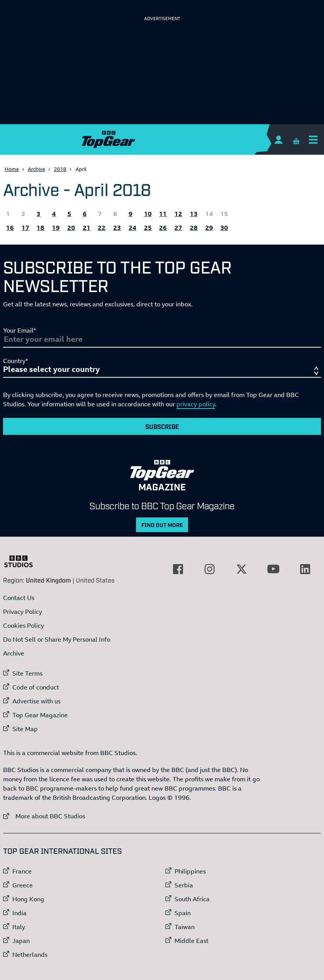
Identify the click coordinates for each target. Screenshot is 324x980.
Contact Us (19, 598)
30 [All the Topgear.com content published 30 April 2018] (224, 228)
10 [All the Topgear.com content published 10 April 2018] (148, 214)
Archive (36, 169)
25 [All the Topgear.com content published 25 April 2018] (148, 228)
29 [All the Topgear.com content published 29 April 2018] (209, 228)
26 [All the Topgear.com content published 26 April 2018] (163, 228)
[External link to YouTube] (273, 569)
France (22, 871)
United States (95, 580)
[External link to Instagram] (210, 569)
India (19, 913)
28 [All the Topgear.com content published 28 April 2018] (194, 228)
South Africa (192, 899)
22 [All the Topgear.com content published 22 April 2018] (102, 228)
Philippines (190, 871)
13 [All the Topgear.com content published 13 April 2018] (194, 214)
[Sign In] (278, 139)
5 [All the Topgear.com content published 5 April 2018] (69, 214)
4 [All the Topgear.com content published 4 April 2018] (54, 214)
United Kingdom (48, 580)
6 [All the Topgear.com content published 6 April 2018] (85, 214)
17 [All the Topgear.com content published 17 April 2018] (25, 228)
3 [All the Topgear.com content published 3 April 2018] (39, 214)
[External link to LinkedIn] (305, 569)
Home (12, 169)
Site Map (25, 729)
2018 (60, 169)
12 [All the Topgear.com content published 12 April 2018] (178, 214)
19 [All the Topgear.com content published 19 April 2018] (56, 228)
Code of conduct (36, 687)
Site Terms (27, 673)
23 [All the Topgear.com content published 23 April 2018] (117, 228)
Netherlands (30, 955)
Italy (19, 927)
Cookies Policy (24, 625)
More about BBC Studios (44, 816)
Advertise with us (36, 701)
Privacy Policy (23, 612)
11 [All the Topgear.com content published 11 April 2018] (163, 214)
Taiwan (185, 927)
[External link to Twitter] (242, 569)
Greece (23, 885)
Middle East (191, 941)
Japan (21, 941)
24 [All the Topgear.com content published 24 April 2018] (133, 228)
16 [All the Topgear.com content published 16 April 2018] (10, 228)
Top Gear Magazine (40, 715)
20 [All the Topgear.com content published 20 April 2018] (71, 228)
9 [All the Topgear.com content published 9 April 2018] (131, 214)
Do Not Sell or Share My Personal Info (57, 639)
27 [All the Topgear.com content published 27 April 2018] (178, 228)
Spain (183, 913)
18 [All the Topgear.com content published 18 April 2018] (40, 228)
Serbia (184, 885)
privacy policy (196, 404)
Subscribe (162, 426)
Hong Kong (28, 899)
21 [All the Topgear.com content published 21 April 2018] (87, 228)
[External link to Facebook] (178, 569)
